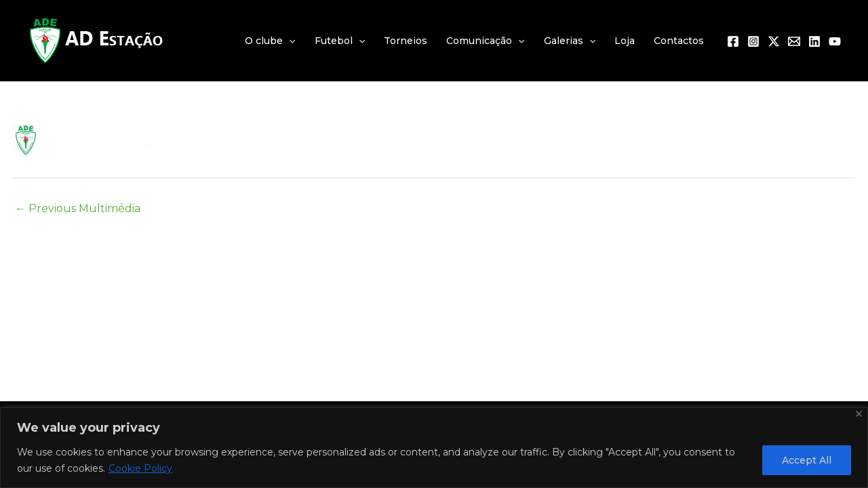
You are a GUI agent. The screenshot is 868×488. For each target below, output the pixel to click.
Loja (625, 41)
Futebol (340, 41)
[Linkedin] (814, 41)
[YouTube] (835, 41)
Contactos (679, 41)
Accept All (807, 460)
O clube (270, 41)
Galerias (570, 41)
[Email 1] (794, 41)
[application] (289, 41)
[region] (434, 448)
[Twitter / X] (774, 41)
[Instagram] (753, 41)
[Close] (859, 414)
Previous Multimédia (78, 209)
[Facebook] (733, 41)
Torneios (406, 41)
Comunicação (485, 41)
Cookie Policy (140, 468)
